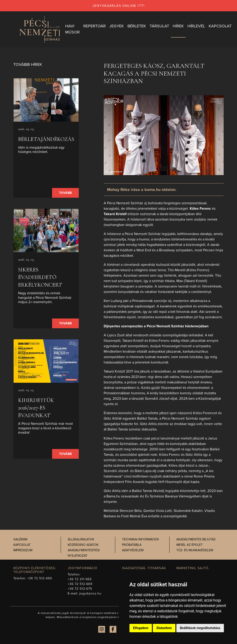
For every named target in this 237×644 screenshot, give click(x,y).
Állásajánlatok (81, 539)
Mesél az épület (189, 545)
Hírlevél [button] (196, 26)
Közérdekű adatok (83, 545)
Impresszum (23, 550)
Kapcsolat (22, 545)
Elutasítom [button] (164, 628)
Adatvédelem (133, 550)
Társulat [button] (159, 26)
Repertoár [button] (95, 26)
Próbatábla (132, 545)
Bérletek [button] (137, 26)
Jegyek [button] (117, 26)
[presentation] (46, 100)
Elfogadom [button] (141, 628)
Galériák (20, 539)
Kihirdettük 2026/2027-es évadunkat (36, 408)
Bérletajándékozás (46, 139)
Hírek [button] (178, 26)
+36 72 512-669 (80, 584)
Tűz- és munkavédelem (195, 550)
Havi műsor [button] (72, 29)
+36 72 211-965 (80, 579)
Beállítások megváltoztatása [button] (200, 628)
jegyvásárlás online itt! (118, 6)
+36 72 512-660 (40, 578)
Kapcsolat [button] (220, 26)
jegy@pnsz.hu (90, 593)
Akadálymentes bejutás (196, 539)
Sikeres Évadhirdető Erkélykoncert (40, 277)
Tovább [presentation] (65, 193)
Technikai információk (140, 539)
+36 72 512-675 (80, 589)
